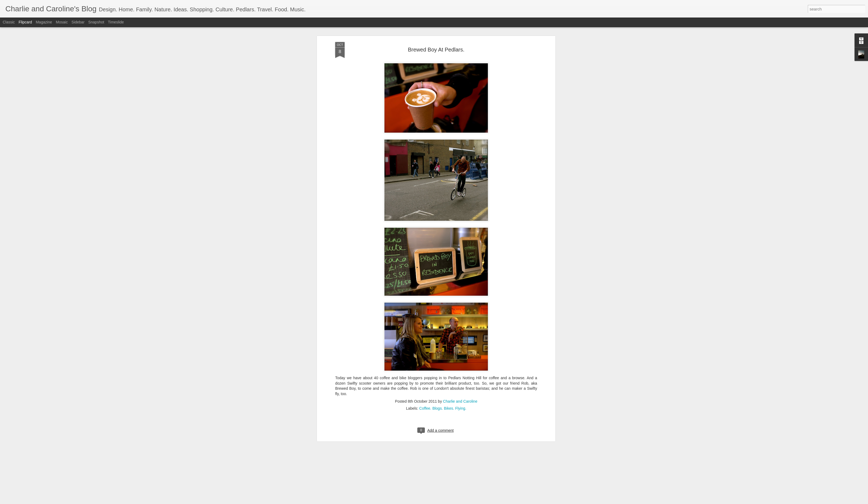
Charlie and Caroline (460, 200)
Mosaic (62, 22)
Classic (9, 22)
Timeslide (116, 22)
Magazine (44, 22)
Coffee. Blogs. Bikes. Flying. (443, 207)
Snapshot (96, 22)
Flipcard (25, 22)
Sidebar (78, 22)
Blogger (451, 501)
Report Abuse (467, 501)
